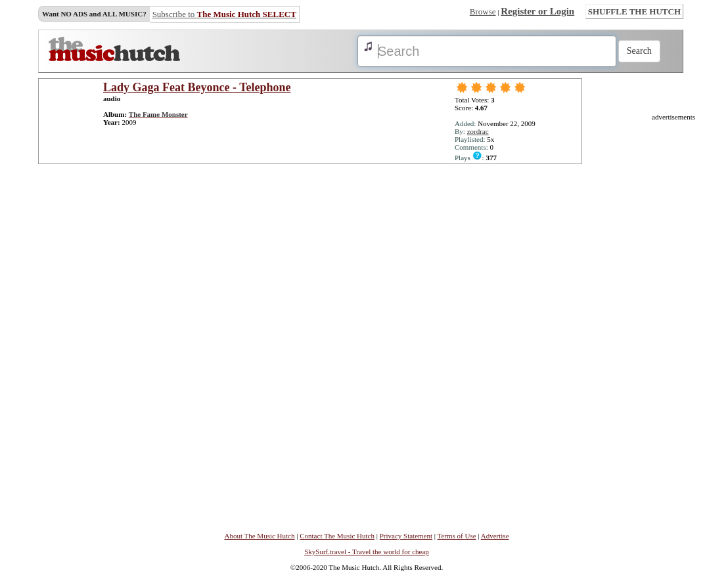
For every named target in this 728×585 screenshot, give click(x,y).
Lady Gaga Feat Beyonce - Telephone (197, 87)
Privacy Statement (406, 536)
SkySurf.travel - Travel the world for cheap (367, 552)
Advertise (495, 536)
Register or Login (537, 11)
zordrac (478, 131)
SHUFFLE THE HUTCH (634, 11)
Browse (483, 11)
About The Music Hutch (259, 536)
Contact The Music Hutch (337, 536)
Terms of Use (457, 536)
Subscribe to (224, 14)
